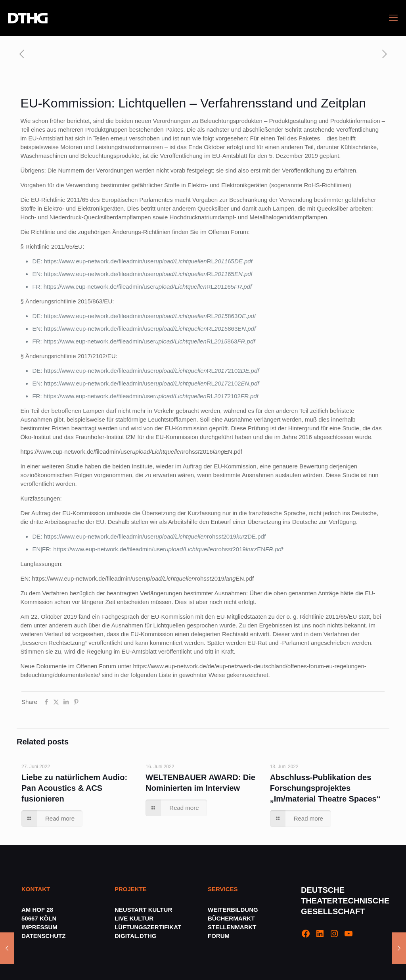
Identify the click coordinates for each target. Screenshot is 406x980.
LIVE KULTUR (134, 918)
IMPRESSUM (39, 927)
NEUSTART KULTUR (143, 910)
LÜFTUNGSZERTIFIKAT (148, 927)
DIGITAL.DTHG (136, 936)
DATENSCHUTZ (44, 936)
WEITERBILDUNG (233, 910)
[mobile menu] (393, 18)
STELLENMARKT (232, 927)
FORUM (219, 936)
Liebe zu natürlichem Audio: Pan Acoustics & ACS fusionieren (74, 788)
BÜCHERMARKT (231, 918)
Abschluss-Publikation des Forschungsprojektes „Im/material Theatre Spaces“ (325, 788)
